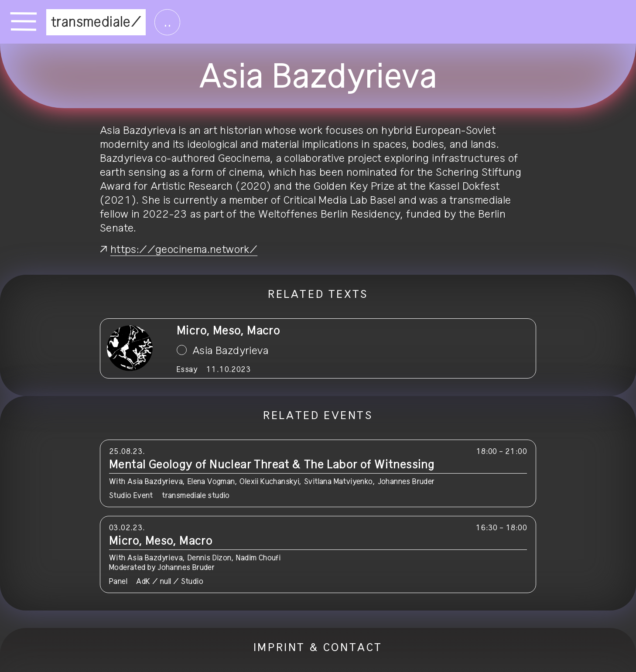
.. (167, 22)
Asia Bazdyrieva (230, 351)
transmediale (91, 22)
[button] (318, 473)
